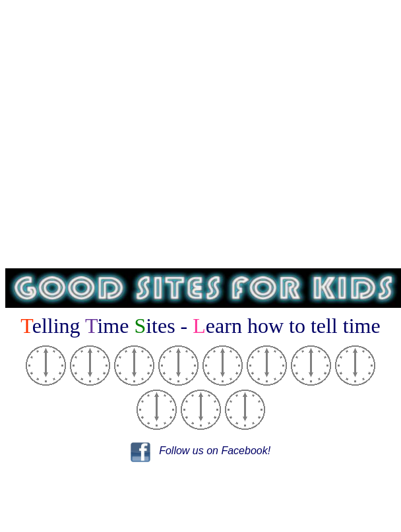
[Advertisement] (198, 134)
